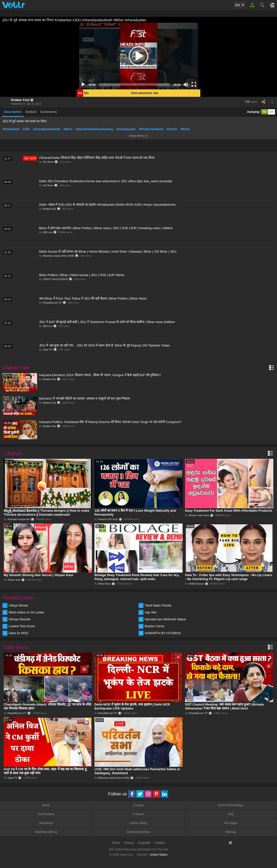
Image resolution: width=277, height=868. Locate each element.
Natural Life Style (108, 519)
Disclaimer (46, 823)
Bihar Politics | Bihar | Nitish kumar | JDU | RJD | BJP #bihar (82, 275)
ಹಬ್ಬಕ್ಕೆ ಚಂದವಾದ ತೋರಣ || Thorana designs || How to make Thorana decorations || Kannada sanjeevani (46, 513)
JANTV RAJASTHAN (56, 279)
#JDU (26, 129)
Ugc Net (150, 612)
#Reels (185, 129)
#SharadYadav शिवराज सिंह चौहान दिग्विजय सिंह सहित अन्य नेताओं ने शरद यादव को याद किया (97, 158)
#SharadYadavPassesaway (94, 129)
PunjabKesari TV (52, 303)
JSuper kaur (14, 580)
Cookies (160, 843)
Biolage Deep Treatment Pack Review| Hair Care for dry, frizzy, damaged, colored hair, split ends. (137, 577)
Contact (138, 805)
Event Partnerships (231, 805)
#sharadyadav (126, 129)
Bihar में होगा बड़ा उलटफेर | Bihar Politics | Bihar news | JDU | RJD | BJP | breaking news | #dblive (106, 228)
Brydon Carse (154, 626)
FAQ (231, 814)
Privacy (129, 843)
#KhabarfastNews (151, 129)
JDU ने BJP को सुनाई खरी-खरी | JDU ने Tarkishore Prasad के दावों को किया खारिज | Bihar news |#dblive (107, 322)
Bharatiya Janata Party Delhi (59, 256)
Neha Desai (104, 584)
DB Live (48, 232)
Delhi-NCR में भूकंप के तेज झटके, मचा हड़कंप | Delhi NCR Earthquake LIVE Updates (132, 706)
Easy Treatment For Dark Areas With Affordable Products (229, 511)
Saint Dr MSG (19, 633)
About (46, 805)
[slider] (135, 84)
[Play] (83, 84)
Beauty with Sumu (199, 515)
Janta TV (48, 349)
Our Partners (46, 814)
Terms (116, 843)
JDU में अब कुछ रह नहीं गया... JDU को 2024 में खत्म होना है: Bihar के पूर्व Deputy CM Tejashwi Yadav (104, 345)
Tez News (48, 162)
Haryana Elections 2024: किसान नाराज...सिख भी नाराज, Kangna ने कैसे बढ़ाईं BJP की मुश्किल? (100, 375)
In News (138, 814)
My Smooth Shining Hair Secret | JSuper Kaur (39, 575)
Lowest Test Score (22, 626)
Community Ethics (138, 832)
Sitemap (231, 832)
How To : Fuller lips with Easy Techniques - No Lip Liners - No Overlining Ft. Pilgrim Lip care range (229, 577)
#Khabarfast (11, 129)
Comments (49, 112)
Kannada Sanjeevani (19, 519)
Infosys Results (20, 619)
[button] (138, 56)
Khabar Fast (20, 100)
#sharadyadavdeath (47, 129)
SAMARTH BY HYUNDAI (163, 633)
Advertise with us (46, 832)
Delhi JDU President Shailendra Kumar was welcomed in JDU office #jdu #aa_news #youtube (106, 181)
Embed (31, 112)
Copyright (144, 843)
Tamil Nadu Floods (158, 605)
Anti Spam (231, 823)
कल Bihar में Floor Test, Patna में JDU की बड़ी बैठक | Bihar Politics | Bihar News (93, 298)
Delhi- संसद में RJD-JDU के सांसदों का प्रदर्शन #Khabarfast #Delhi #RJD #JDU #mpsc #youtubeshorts (107, 205)
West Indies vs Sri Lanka (26, 612)
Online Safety (138, 823)
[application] (138, 56)
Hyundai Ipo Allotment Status (165, 619)
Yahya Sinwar (18, 605)
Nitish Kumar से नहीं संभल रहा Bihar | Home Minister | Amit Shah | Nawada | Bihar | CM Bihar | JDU (108, 252)
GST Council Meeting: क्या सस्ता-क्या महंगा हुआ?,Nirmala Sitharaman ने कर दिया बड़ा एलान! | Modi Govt (224, 706)
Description (13, 112)
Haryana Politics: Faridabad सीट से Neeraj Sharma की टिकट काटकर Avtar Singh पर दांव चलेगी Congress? (110, 422)
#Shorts (172, 129)
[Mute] (186, 84)
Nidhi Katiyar (196, 584)
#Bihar (68, 129)
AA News (48, 185)
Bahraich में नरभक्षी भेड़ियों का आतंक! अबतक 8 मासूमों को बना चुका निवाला (85, 398)
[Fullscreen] (194, 84)
